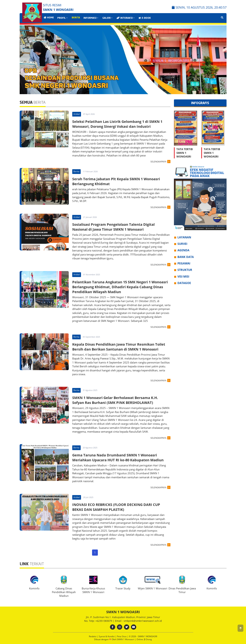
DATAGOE (184, 283)
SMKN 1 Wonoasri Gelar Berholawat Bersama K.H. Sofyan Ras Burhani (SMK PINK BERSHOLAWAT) (115, 400)
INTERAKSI (126, 18)
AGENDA (183, 250)
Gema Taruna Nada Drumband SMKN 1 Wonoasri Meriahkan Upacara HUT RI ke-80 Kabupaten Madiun (118, 458)
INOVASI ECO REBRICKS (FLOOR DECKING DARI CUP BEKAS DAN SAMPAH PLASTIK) (116, 507)
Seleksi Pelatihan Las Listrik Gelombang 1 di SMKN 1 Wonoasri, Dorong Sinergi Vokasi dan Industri (117, 124)
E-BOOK (145, 18)
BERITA (76, 18)
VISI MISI (183, 276)
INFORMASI (91, 18)
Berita (76, 171)
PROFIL (63, 18)
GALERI (108, 18)
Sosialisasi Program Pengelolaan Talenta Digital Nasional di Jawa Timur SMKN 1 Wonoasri (113, 227)
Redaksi (93, 636)
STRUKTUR (185, 270)
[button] (240, 628)
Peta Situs (122, 636)
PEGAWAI (184, 263)
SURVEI (182, 244)
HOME (49, 18)
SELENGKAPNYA (158, 162)
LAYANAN (184, 237)
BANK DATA (186, 257)
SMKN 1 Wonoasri (126, 639)
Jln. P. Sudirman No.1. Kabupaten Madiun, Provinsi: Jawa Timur (123, 617)
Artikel (77, 114)
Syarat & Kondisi (107, 636)
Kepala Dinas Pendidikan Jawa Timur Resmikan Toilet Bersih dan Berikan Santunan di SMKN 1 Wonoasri (119, 347)
